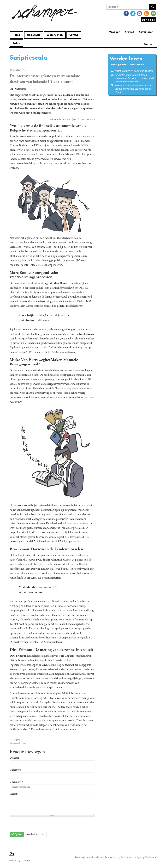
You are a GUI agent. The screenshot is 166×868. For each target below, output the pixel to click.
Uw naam (14, 758)
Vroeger (115, 32)
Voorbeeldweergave (36, 834)
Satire (17, 43)
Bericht (14, 794)
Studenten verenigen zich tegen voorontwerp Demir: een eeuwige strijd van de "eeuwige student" (134, 78)
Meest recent (137, 64)
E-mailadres (16, 782)
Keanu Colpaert (70, 120)
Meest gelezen (119, 64)
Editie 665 (148, 20)
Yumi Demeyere (87, 120)
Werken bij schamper (20, 861)
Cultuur (74, 35)
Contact (148, 44)
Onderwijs (34, 35)
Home (16, 35)
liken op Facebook (122, 857)
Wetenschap (55, 35)
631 (11, 89)
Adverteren (146, 32)
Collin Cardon (55, 120)
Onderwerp (15, 770)
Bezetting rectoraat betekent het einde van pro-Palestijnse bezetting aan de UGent (134, 89)
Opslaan (17, 834)
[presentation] (34, 825)
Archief (129, 32)
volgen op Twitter (143, 857)
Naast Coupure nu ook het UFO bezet (134, 71)
